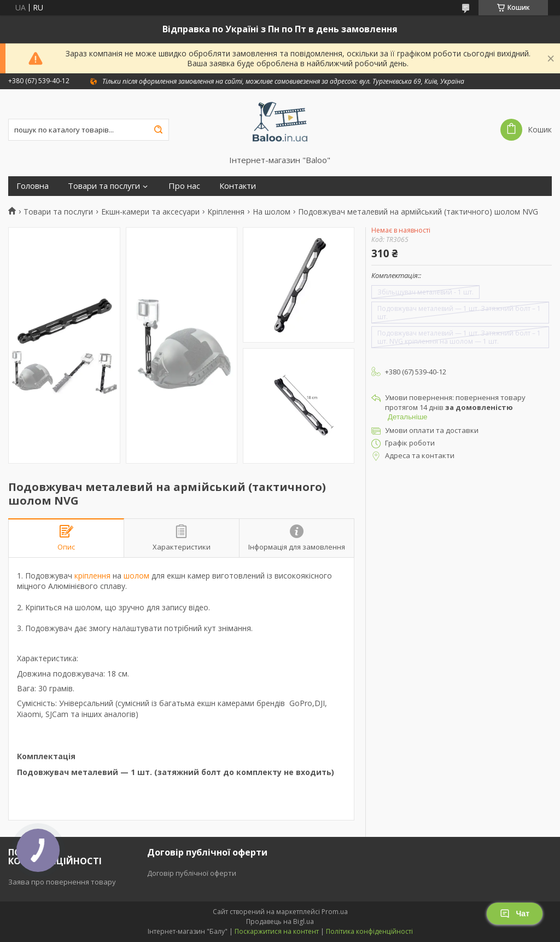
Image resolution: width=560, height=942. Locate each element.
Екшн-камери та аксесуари (150, 212)
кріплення (92, 576)
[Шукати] (158, 130)
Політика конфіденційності (369, 931)
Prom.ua (335, 912)
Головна (33, 186)
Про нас (184, 186)
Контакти (238, 186)
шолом (136, 576)
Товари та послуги (104, 186)
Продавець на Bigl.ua (280, 921)
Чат (515, 914)
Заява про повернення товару (62, 882)
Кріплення (226, 212)
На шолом (272, 212)
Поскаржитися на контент (277, 931)
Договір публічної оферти (192, 873)
